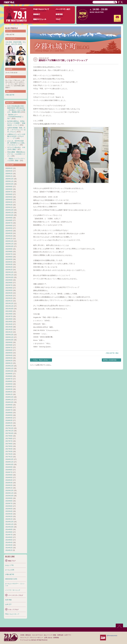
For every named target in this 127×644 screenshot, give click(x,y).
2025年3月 (9, 202)
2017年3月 (9, 451)
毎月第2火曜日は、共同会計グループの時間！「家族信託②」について (16, 123)
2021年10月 (9, 309)
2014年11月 (9, 524)
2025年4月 (9, 200)
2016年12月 (9, 459)
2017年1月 (9, 457)
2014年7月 (9, 535)
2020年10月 (9, 340)
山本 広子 (8, 604)
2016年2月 (9, 485)
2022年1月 (9, 301)
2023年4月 (9, 262)
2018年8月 (9, 407)
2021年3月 (9, 327)
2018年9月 (9, 405)
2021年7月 (9, 316)
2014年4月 (9, 542)
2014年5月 (9, 540)
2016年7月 (9, 472)
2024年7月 (9, 223)
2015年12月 (9, 490)
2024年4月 (9, 231)
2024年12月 (9, 210)
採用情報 (56, 638)
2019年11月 (9, 368)
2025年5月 (9, 197)
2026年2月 (9, 174)
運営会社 (28, 635)
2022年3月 (9, 296)
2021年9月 (9, 311)
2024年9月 (9, 218)
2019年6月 (9, 381)
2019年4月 (9, 387)
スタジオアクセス (37, 635)
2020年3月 (9, 358)
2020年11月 (9, 337)
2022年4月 (9, 293)
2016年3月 (9, 483)
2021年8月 (9, 314)
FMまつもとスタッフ (12, 614)
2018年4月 (9, 418)
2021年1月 (9, 332)
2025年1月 (9, 207)
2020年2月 (9, 361)
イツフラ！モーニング (13, 590)
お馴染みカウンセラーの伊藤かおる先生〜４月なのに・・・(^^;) (16, 136)
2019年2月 (9, 392)
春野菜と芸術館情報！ (111, 360)
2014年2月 (9, 548)
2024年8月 (9, 220)
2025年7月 (9, 192)
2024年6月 (9, 226)
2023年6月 (9, 257)
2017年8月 (9, 438)
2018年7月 (9, 410)
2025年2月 (9, 205)
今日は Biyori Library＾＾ (42, 360)
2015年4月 (9, 511)
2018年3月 (9, 420)
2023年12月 (9, 241)
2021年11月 (9, 306)
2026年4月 (9, 168)
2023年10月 (9, 246)
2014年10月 (9, 527)
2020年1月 (9, 363)
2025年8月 (9, 189)
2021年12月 (9, 303)
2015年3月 (9, 514)
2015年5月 (9, 509)
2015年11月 (9, 493)
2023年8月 (9, 252)
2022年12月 (9, 272)
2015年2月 (9, 516)
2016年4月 (9, 480)
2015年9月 (9, 498)
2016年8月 (9, 470)
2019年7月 (9, 379)
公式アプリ (68, 635)
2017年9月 (9, 436)
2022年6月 (9, 288)
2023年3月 (9, 264)
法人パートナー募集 (50, 635)
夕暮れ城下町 (110, 353)
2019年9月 (9, 374)
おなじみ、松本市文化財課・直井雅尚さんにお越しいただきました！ (16, 143)
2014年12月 (9, 522)
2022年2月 (9, 298)
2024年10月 (9, 215)
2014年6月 (9, 537)
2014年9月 (9, 529)
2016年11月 (9, 462)
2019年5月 (9, 384)
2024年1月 (9, 239)
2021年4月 (9, 324)
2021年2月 (9, 329)
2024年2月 (9, 236)
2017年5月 (9, 446)
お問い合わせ (48, 638)
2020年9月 (9, 342)
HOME (22, 635)
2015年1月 (9, 519)
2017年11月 (9, 431)
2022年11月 (9, 275)
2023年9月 (9, 249)
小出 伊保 (9, 42)
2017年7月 (9, 441)
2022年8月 (9, 283)
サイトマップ (24, 638)
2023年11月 (9, 244)
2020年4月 (9, 355)
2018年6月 (9, 413)
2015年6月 (9, 506)
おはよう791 (9, 565)
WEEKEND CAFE (11, 579)
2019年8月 (9, 376)
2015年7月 (9, 503)
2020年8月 (9, 345)
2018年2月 (9, 423)
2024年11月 (9, 213)
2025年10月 (9, 184)
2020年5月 (9, 353)
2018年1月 (9, 426)
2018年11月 (9, 400)
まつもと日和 (10, 570)
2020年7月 (9, 348)
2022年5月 (9, 290)
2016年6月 (9, 475)
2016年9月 (9, 467)
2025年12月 (9, 179)
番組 (117, 353)
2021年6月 (9, 319)
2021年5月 (9, 322)
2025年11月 (9, 181)
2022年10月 (9, 277)
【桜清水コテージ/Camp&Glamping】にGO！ (15, 117)
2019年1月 (9, 394)
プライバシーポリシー (36, 638)
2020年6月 (9, 350)
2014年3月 (9, 545)
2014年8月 (9, 532)
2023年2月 (9, 267)
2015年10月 (9, 496)
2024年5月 (9, 228)
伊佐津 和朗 (17, 42)
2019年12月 (9, 366)
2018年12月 (9, 397)
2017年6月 (9, 444)
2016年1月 (9, 488)
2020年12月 (9, 335)
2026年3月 (9, 171)
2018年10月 (9, 402)
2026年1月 (9, 176)
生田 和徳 (8, 600)
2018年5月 (9, 415)
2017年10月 (9, 433)
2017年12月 (9, 428)
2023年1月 (9, 270)
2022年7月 (9, 285)
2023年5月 (9, 259)
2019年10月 (9, 371)
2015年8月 (9, 501)
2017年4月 (9, 449)
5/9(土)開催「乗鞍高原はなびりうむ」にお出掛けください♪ (16, 154)
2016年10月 (9, 464)
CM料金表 (60, 635)
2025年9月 (9, 187)
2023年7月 (9, 254)
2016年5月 (9, 477)
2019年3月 (9, 389)
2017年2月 (9, 454)
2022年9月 (9, 280)
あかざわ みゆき (17, 44)
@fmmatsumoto (112, 636)
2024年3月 (9, 233)
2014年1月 (9, 550)
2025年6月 (9, 194)
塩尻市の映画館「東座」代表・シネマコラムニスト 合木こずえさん (16, 130)
